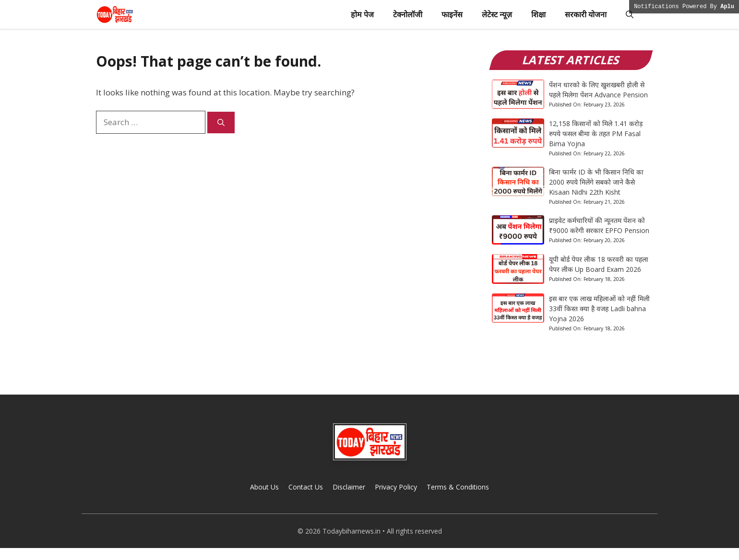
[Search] (221, 122)
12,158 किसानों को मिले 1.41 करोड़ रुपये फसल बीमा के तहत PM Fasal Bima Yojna (596, 134)
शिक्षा (538, 14)
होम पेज (362, 14)
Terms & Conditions (458, 487)
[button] (630, 14)
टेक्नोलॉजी (408, 14)
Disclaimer (349, 487)
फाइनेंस (452, 14)
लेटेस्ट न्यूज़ (497, 14)
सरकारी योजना (586, 14)
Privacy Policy (396, 487)
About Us (264, 487)
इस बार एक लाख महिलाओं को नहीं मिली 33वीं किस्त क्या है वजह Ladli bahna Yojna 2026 (599, 309)
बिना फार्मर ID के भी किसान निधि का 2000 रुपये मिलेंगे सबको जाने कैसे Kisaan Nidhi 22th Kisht (596, 182)
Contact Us (306, 487)
